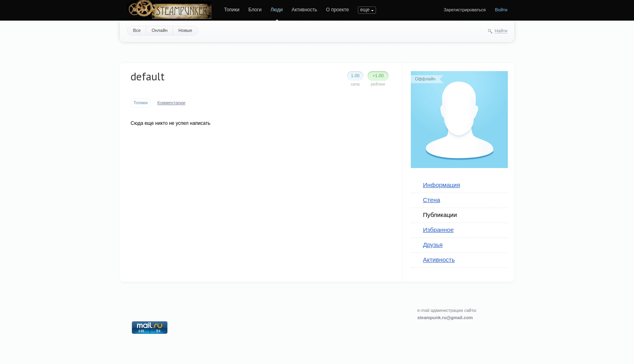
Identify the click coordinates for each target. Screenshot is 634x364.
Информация (442, 185)
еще (365, 10)
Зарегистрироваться (465, 10)
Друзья (433, 245)
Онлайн (160, 30)
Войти (501, 10)
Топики (232, 10)
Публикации (440, 215)
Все (137, 30)
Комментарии (171, 103)
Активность (304, 10)
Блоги (255, 10)
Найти (501, 31)
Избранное (438, 230)
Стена (432, 200)
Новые (185, 30)
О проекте (337, 10)
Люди (277, 10)
